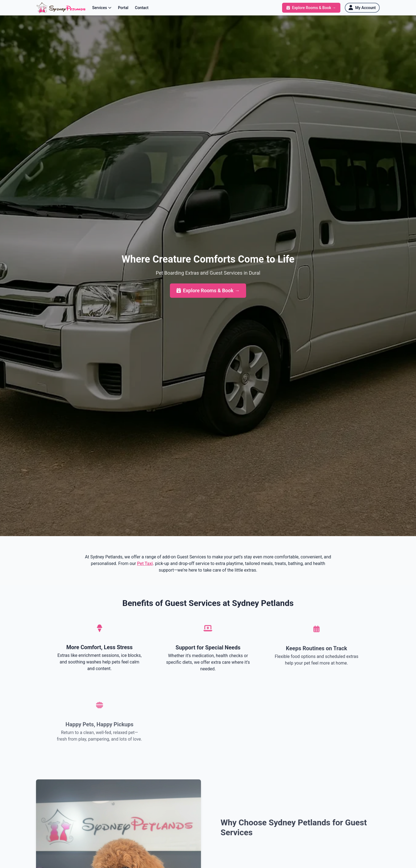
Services (102, 8)
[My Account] (362, 8)
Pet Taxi (145, 563)
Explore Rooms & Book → (208, 290)
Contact (142, 8)
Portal (123, 8)
